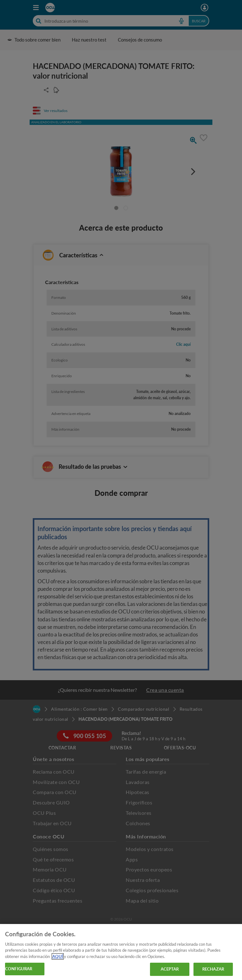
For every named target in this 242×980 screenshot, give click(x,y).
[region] (121, 952)
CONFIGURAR (19, 969)
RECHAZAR (213, 969)
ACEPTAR (170, 969)
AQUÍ (58, 956)
